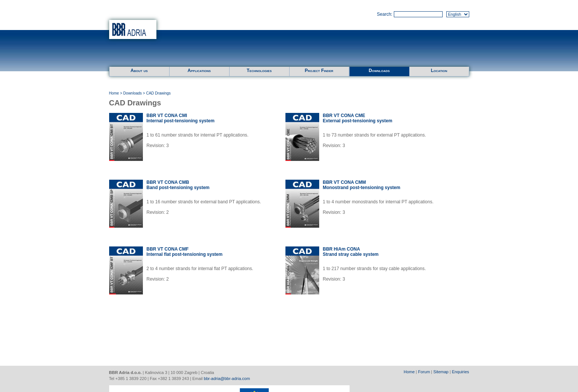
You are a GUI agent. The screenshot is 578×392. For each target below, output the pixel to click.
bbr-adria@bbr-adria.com (227, 378)
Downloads (379, 71)
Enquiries (461, 372)
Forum (424, 372)
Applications (199, 71)
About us (139, 71)
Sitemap (441, 372)
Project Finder (319, 71)
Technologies (259, 71)
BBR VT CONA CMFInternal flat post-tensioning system (185, 252)
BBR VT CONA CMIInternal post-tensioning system (181, 118)
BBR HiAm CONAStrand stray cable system (351, 252)
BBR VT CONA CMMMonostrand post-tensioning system (362, 185)
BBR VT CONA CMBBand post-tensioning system (178, 185)
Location (439, 71)
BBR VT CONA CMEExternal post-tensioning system (358, 118)
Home (114, 93)
